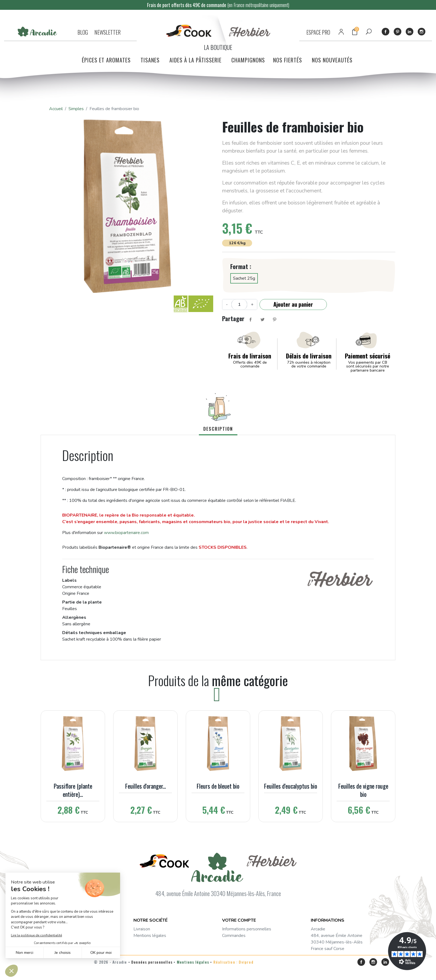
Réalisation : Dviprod (233, 972)
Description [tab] (218, 429)
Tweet (262, 319)
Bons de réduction (239, 955)
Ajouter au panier (293, 304)
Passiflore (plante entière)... (73, 790)
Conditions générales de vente (162, 942)
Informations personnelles (247, 929)
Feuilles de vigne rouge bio (363, 790)
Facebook (386, 32)
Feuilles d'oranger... (146, 786)
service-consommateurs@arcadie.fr (336, 958)
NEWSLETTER (107, 32)
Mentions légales (150, 936)
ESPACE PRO (318, 32)
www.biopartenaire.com (126, 533)
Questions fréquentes (154, 949)
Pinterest (398, 32)
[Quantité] (239, 304)
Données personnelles (152, 972)
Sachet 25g (244, 278)
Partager (250, 319)
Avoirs (228, 942)
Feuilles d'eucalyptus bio (291, 786)
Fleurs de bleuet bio (218, 786)
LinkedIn (410, 32)
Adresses (231, 949)
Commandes (234, 936)
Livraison (142, 929)
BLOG (83, 32)
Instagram (422, 32)
